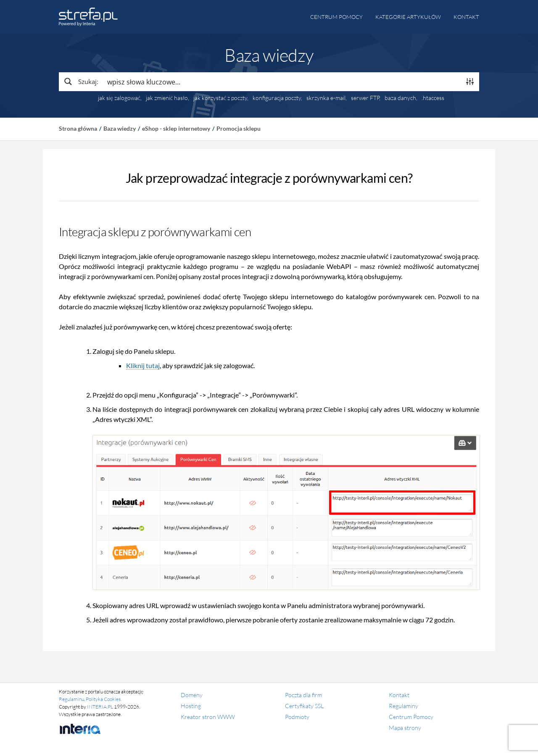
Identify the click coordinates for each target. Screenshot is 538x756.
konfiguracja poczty (277, 98)
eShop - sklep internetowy (176, 128)
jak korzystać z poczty (220, 98)
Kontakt (466, 17)
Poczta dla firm (303, 695)
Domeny (192, 695)
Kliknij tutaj (143, 365)
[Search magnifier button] (81, 82)
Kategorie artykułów (408, 17)
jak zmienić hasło (167, 98)
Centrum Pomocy (411, 717)
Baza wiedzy (120, 128)
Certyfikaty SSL (304, 706)
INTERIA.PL (100, 707)
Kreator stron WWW (208, 717)
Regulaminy (403, 706)
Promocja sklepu (239, 128)
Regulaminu (71, 699)
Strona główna (78, 128)
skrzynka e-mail (326, 98)
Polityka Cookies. (104, 699)
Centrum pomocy (336, 17)
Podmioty (297, 717)
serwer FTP (365, 98)
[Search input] (282, 82)
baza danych (400, 98)
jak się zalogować (119, 98)
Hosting (191, 706)
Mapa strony (405, 728)
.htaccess (433, 98)
